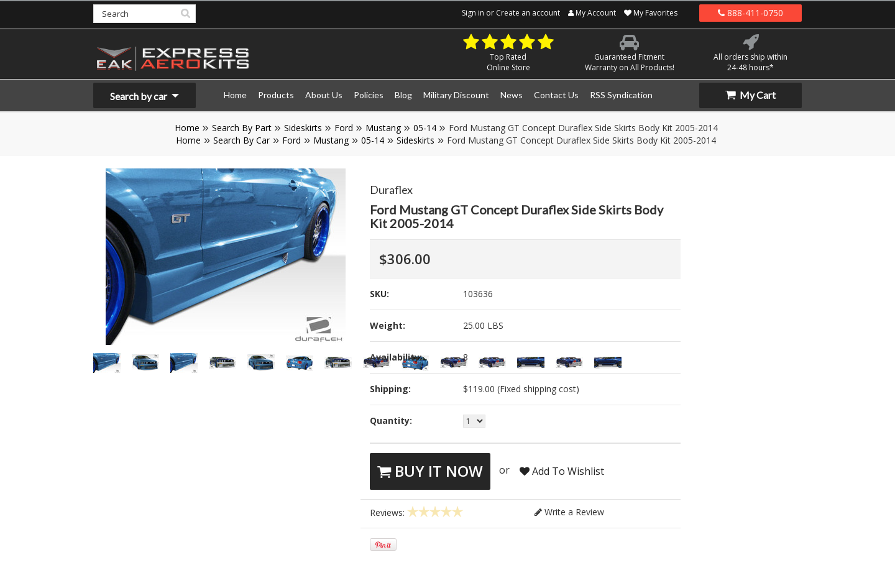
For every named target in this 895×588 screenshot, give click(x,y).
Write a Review (569, 512)
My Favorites (651, 13)
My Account (592, 13)
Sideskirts (303, 128)
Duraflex (391, 190)
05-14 (425, 128)
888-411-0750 (750, 13)
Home (187, 128)
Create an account (528, 13)
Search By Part (242, 128)
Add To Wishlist (562, 471)
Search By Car (241, 140)
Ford (344, 128)
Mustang (383, 128)
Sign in (473, 13)
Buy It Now (430, 471)
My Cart (750, 95)
